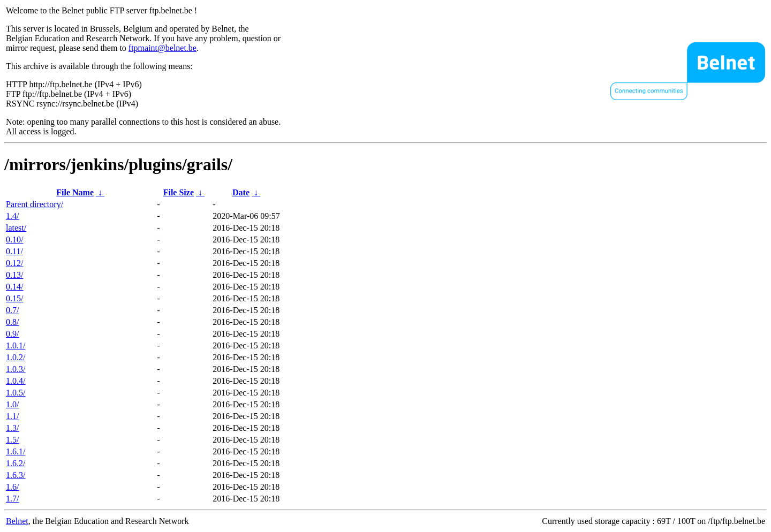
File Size (179, 192)
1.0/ (12, 404)
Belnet (17, 521)
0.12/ (14, 263)
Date (241, 192)
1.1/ (12, 416)
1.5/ (12, 440)
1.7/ (12, 499)
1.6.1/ (16, 451)
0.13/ (14, 275)
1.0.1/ (16, 345)
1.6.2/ (16, 463)
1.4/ (12, 216)
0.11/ (14, 251)
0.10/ (14, 240)
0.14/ (14, 287)
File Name (75, 192)
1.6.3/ (16, 475)
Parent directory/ (35, 204)
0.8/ (12, 322)
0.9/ (12, 334)
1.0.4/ (16, 381)
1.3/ (12, 428)
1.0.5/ (16, 393)
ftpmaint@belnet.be (162, 48)
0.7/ (12, 310)
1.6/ (12, 487)
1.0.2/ (16, 357)
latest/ (16, 228)
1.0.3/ (16, 369)
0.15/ (14, 298)
